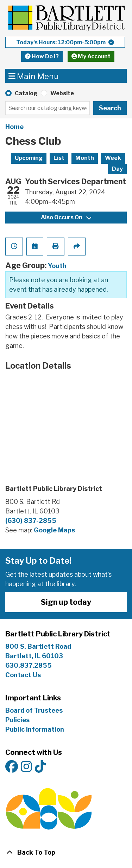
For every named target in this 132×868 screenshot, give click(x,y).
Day (117, 169)
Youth (57, 266)
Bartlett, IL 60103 (35, 656)
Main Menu (34, 76)
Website (62, 93)
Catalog (26, 93)
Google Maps (54, 530)
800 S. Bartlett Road (38, 646)
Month (85, 158)
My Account (91, 56)
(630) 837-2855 (31, 521)
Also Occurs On (66, 217)
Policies (17, 720)
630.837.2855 (29, 665)
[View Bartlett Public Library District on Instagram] (26, 767)
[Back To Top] (66, 852)
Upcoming (29, 158)
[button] (65, 42)
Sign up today (66, 602)
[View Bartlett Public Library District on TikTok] (40, 767)
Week (113, 158)
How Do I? (42, 56)
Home (14, 127)
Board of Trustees (34, 710)
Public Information (35, 729)
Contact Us (23, 675)
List (59, 158)
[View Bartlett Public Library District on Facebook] (12, 767)
